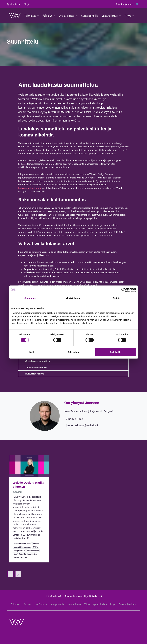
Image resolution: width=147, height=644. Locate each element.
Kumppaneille (90, 15)
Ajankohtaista (14, 4)
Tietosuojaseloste (127, 604)
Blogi (26, 4)
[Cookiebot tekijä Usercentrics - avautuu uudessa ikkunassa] (124, 290)
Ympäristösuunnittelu (36, 367)
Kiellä (31, 352)
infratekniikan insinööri (22, 543)
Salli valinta (73, 352)
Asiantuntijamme (124, 4)
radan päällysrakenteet (22, 547)
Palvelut (48, 15)
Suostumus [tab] (30, 298)
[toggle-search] (137, 15)
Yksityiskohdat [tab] (73, 298)
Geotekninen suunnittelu (38, 361)
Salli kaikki (116, 352)
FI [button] (137, 4)
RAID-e (35, 547)
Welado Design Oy (20, 557)
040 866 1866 (75, 418)
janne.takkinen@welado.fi (82, 425)
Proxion (36, 543)
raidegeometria (19, 550)
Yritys (128, 15)
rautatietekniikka (20, 554)
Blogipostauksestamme (30, 188)
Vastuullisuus (110, 15)
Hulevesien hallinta (35, 374)
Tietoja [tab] (117, 298)
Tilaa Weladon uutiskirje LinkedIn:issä (83, 596)
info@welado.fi (54, 596)
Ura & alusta (67, 15)
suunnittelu (33, 554)
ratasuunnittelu (33, 550)
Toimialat (30, 15)
